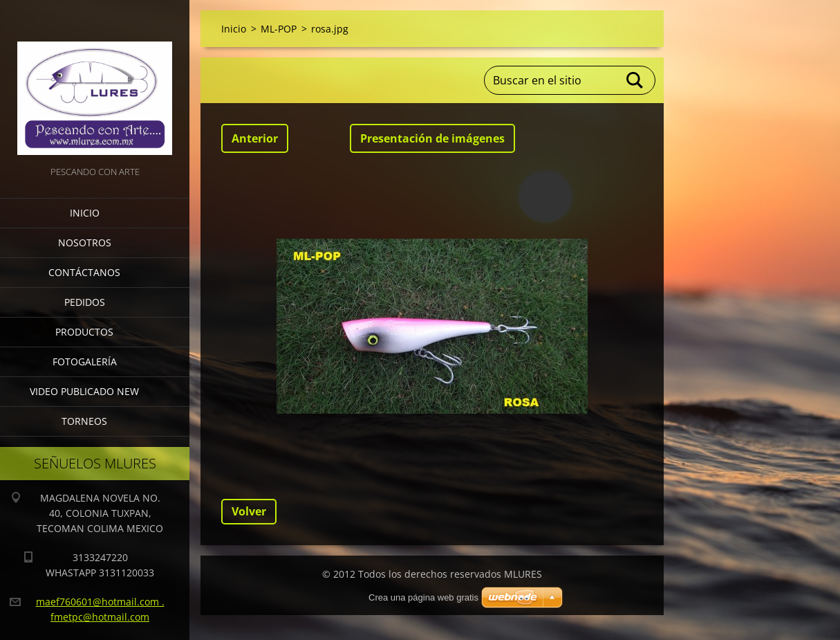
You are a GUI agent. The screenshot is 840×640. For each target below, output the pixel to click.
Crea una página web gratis (423, 597)
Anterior (255, 138)
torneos (84, 421)
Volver (249, 511)
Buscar (635, 80)
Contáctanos (84, 272)
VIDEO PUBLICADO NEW (84, 391)
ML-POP (279, 29)
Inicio (85, 213)
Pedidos (85, 302)
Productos (84, 332)
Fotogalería (85, 362)
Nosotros (85, 243)
